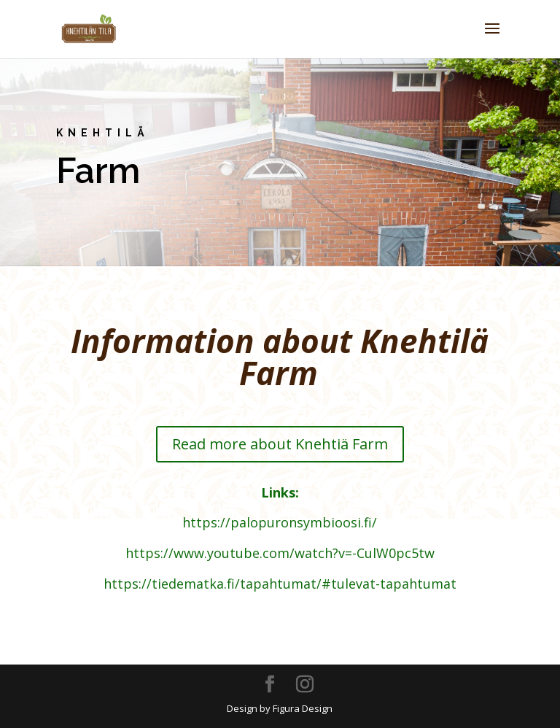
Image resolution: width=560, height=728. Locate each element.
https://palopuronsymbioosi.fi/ (280, 522)
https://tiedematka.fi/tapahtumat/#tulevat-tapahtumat (280, 584)
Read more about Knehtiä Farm (280, 444)
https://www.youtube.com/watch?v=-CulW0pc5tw (280, 553)
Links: (280, 492)
